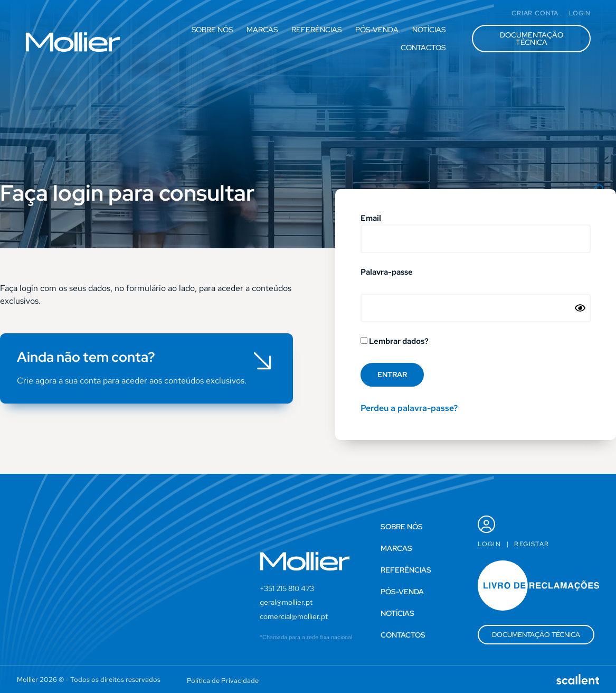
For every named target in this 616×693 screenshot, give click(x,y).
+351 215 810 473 (287, 588)
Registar (532, 544)
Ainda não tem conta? (86, 357)
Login (489, 544)
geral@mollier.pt (286, 602)
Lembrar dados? (395, 342)
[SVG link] (73, 42)
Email (371, 219)
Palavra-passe (387, 273)
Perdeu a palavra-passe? (409, 408)
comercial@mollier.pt (294, 616)
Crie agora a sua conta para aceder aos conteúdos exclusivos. (132, 381)
